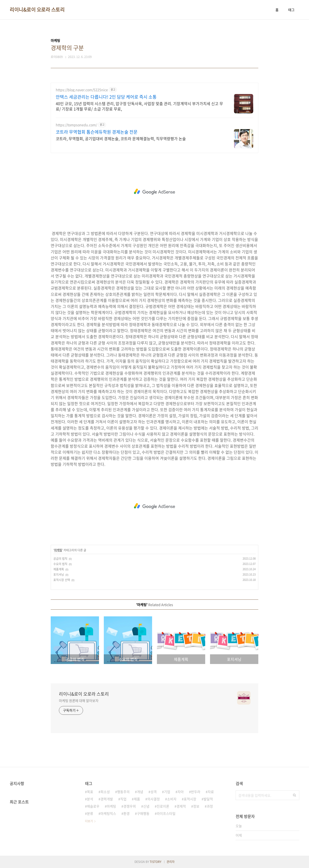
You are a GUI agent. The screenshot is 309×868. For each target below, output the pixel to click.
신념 (146, 806)
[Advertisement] (154, 192)
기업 (167, 792)
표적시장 (190, 799)
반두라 (196, 792)
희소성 (105, 792)
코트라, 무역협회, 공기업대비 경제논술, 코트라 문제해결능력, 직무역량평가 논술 (121, 138)
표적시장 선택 (62, 580)
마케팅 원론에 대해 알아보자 (79, 700)
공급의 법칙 (60, 559)
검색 (295, 795)
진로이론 (163, 806)
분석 (90, 799)
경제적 (181, 806)
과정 (210, 806)
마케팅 (58, 550)
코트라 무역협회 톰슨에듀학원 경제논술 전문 (97, 132)
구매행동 (143, 813)
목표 (90, 792)
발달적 (208, 799)
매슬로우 (93, 806)
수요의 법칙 (60, 564)
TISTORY (155, 862)
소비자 (172, 799)
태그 (291, 10)
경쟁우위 (130, 806)
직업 (123, 799)
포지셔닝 (59, 575)
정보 (196, 806)
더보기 (89, 821)
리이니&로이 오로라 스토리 (37, 10)
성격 (154, 792)
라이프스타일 (166, 813)
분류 (90, 813)
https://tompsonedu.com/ (76, 125)
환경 (126, 813)
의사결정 (154, 799)
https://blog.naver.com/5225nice (82, 90)
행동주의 (123, 792)
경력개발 (107, 799)
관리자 (171, 862)
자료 (211, 792)
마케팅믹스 (108, 813)
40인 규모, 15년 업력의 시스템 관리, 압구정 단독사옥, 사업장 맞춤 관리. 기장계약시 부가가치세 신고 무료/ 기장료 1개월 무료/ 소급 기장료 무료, (139, 106)
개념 (140, 792)
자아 (181, 792)
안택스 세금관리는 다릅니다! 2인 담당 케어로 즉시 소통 (106, 97)
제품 (137, 799)
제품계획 (59, 569)
